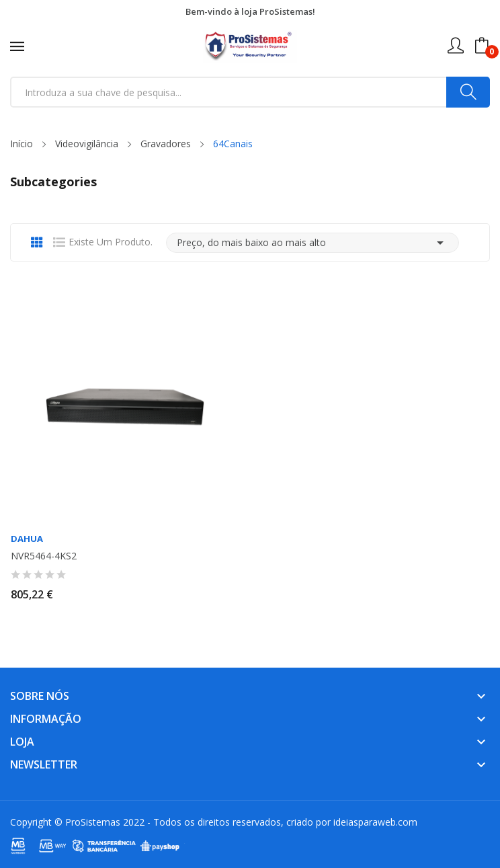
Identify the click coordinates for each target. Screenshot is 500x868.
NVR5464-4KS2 (44, 556)
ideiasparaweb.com (375, 822)
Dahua (27, 539)
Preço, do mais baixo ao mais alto (312, 243)
